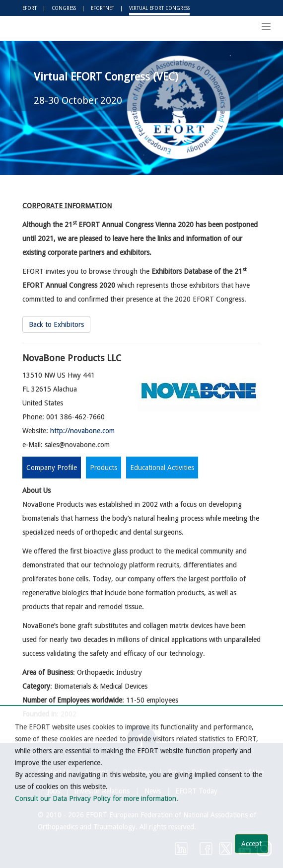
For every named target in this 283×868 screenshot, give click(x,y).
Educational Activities (162, 468)
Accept (251, 844)
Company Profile (52, 468)
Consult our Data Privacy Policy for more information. (97, 798)
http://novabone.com (82, 431)
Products (104, 468)
